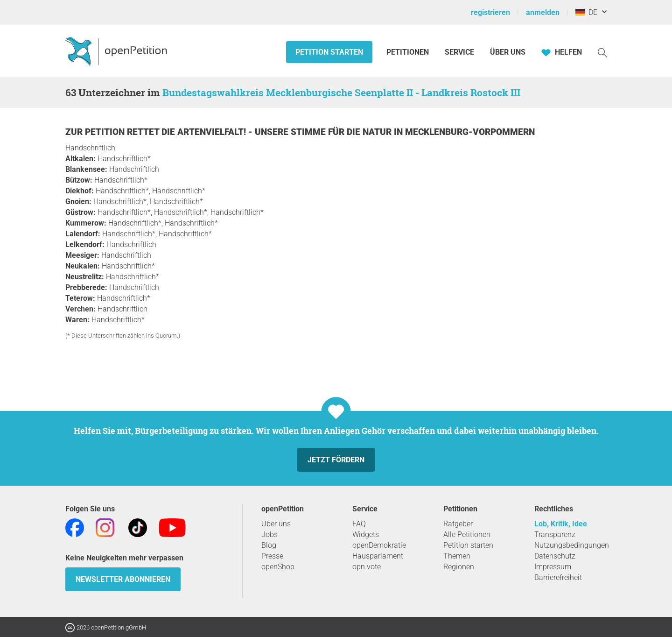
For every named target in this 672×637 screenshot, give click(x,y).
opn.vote (367, 567)
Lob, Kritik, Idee (561, 524)
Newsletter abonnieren (123, 579)
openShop (278, 567)
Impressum (553, 567)
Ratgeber (458, 524)
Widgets (366, 534)
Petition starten (329, 52)
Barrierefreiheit (558, 577)
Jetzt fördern (336, 460)
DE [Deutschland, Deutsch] (586, 12)
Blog (269, 545)
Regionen (459, 567)
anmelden (543, 12)
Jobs (269, 534)
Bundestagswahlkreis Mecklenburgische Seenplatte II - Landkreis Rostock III (341, 92)
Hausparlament (378, 556)
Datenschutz (555, 556)
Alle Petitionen (467, 534)
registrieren (490, 12)
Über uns (276, 524)
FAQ (359, 524)
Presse (272, 556)
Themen (457, 556)
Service (459, 52)
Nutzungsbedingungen (572, 545)
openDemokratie (379, 545)
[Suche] (602, 52)
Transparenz (555, 534)
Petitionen (409, 52)
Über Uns (508, 52)
